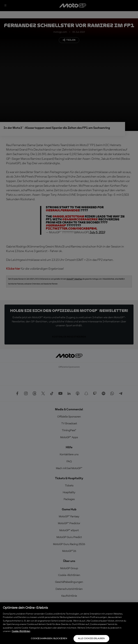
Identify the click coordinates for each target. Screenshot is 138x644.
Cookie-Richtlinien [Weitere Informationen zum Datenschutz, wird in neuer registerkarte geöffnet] (21, 631)
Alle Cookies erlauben (91, 639)
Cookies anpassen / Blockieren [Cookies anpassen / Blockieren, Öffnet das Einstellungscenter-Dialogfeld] (49, 639)
